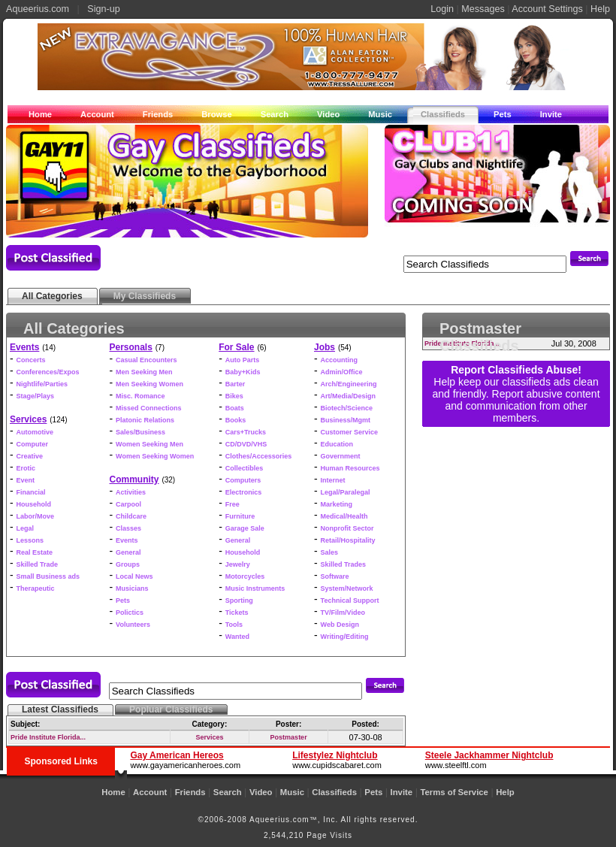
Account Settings (547, 9)
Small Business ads (48, 576)
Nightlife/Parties (42, 384)
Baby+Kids (243, 372)
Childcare (131, 516)
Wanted (237, 637)
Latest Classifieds (60, 709)
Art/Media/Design (349, 396)
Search (275, 114)
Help (600, 9)
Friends (158, 114)
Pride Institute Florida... (48, 737)
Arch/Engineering (349, 384)
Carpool (128, 504)
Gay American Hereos (177, 755)
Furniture (240, 516)
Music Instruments (255, 588)
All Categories (52, 296)
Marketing (337, 504)
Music (380, 114)
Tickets (237, 613)
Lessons (30, 540)
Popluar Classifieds (171, 709)
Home (40, 114)
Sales (330, 552)
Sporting (239, 600)
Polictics (130, 613)
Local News (134, 576)
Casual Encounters (146, 360)
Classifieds (443, 114)
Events (24, 347)
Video (328, 114)
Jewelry (238, 564)
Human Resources (350, 468)
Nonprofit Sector (347, 528)
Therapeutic (36, 588)
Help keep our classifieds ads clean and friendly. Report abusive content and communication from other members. (516, 400)
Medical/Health (344, 516)
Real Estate (35, 552)
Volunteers (133, 625)
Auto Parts (243, 360)
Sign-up (103, 9)
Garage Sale (245, 528)
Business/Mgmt (346, 420)
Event (26, 480)
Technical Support (350, 600)
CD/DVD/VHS (246, 444)
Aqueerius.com (38, 9)
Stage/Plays (36, 396)
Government (341, 456)
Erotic (26, 468)
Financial (31, 492)
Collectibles (245, 468)
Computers (243, 480)
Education (337, 444)
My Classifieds (145, 296)
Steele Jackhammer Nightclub (489, 755)
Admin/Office (342, 372)
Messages (483, 9)
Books (236, 420)
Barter (236, 384)
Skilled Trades (344, 564)
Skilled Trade (38, 564)
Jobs (325, 347)
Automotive (35, 432)
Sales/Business (140, 432)
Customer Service (350, 432)
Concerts (31, 360)
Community (134, 479)
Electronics (244, 492)
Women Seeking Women (155, 456)
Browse (216, 114)
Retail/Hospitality (348, 540)
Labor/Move (36, 516)
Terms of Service (454, 792)
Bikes (234, 396)
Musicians (132, 588)
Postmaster (289, 737)
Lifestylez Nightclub (335, 755)
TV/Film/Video (343, 613)
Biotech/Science (347, 408)
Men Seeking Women (149, 384)
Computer (33, 444)
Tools (234, 625)
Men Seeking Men (144, 372)
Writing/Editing (345, 637)
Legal (26, 528)
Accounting (340, 360)
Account (97, 114)
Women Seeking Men (149, 444)
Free (233, 504)
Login (442, 9)
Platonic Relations (145, 420)
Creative (30, 456)
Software (335, 576)
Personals (131, 347)
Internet (333, 480)
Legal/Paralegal (346, 492)
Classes (128, 528)
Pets (503, 114)
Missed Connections (149, 408)
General (128, 552)
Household (34, 504)
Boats (235, 408)
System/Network (347, 588)
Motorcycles (245, 576)
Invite (551, 114)
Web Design (340, 625)
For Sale (236, 347)
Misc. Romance (140, 396)
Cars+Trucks (246, 432)
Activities (131, 492)
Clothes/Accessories (259, 456)
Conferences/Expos (48, 372)
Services (28, 419)
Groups (128, 564)
